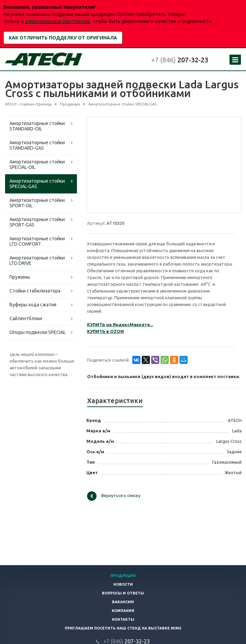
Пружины (20, 277)
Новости (123, 584)
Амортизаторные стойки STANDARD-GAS (37, 145)
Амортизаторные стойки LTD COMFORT (37, 241)
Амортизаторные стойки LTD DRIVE (37, 260)
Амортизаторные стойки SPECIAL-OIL (37, 164)
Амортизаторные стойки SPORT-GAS (37, 222)
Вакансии (123, 602)
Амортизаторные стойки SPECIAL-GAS (37, 184)
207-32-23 (180, 60)
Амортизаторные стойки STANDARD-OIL (37, 126)
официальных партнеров (57, 21)
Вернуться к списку (114, 496)
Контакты (123, 619)
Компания (123, 611)
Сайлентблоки (26, 318)
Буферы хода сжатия (33, 305)
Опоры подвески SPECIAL (38, 332)
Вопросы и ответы (123, 593)
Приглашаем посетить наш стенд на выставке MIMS (123, 628)
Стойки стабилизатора (35, 291)
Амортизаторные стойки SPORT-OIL (37, 203)
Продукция (123, 576)
